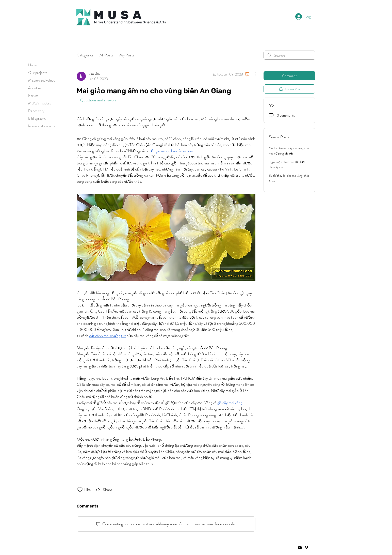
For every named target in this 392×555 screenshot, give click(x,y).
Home (33, 65)
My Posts (127, 55)
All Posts (106, 55)
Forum (33, 96)
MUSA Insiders (40, 103)
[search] (289, 55)
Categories (85, 55)
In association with (41, 126)
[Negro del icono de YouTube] (300, 548)
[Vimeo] (306, 548)
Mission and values (42, 80)
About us (35, 88)
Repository (36, 111)
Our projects (38, 73)
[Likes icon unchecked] (80, 490)
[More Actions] (252, 74)
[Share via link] (103, 490)
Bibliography (37, 118)
